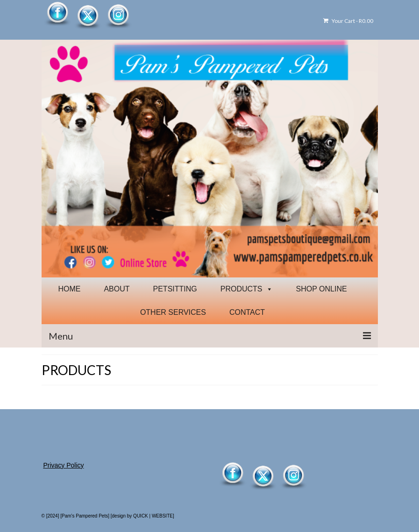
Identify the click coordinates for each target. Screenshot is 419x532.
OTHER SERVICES (173, 312)
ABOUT (117, 289)
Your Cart (348, 21)
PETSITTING (175, 289)
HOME (69, 289)
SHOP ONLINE (322, 289)
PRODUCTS (247, 289)
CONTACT (247, 312)
